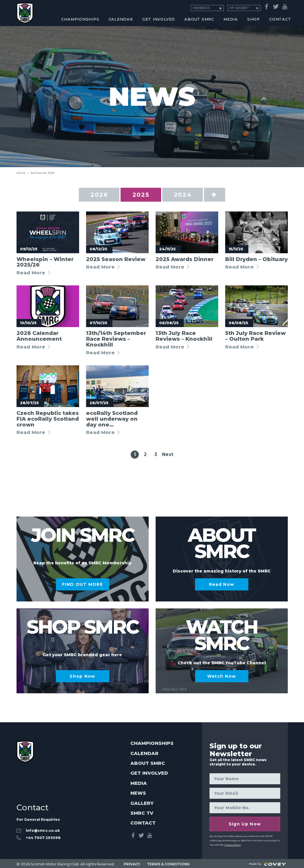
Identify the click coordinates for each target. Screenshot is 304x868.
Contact (143, 823)
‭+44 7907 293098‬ (43, 836)
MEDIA (231, 19)
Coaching (58, 11)
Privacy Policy (232, 844)
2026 (103, 195)
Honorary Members (249, 11)
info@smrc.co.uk (43, 829)
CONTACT (280, 19)
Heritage (58, 11)
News (138, 793)
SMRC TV (142, 813)
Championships (152, 743)
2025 (144, 195)
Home (21, 173)
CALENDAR (121, 19)
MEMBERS (217, 6)
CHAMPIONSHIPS (80, 19)
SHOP (254, 19)
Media (139, 783)
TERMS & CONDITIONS (168, 863)
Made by (267, 863)
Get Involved (159, 19)
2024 (186, 195)
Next (168, 454)
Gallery (142, 803)
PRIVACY (132, 863)
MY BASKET (249, 6)
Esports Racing (153, 11)
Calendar (144, 753)
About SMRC (199, 19)
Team (153, 11)
